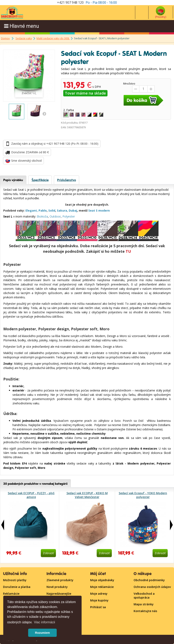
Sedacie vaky (24, 38)
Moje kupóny (99, 600)
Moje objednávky (102, 580)
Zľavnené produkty (60, 580)
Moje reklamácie (102, 587)
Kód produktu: (70, 123)
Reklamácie (11, 594)
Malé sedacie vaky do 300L (53, 38)
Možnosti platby (15, 580)
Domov (5, 38)
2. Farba (69, 110)
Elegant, (32, 210)
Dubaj (73, 210)
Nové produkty (57, 587)
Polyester (69, 216)
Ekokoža (42, 216)
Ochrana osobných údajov (152, 587)
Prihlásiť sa (98, 607)
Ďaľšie (44, 114)
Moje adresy (99, 594)
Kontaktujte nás (145, 611)
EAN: (64, 127)
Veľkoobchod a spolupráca (144, 596)
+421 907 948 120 (70, 2)
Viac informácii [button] (44, 622)
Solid (52, 210)
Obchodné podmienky (149, 580)
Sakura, (62, 210)
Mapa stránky (144, 604)
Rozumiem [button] (43, 633)
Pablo (43, 210)
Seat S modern (99, 210)
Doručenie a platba (17, 587)
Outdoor (55, 216)
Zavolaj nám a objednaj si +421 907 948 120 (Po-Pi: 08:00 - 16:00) (55, 144)
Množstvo (129, 83)
